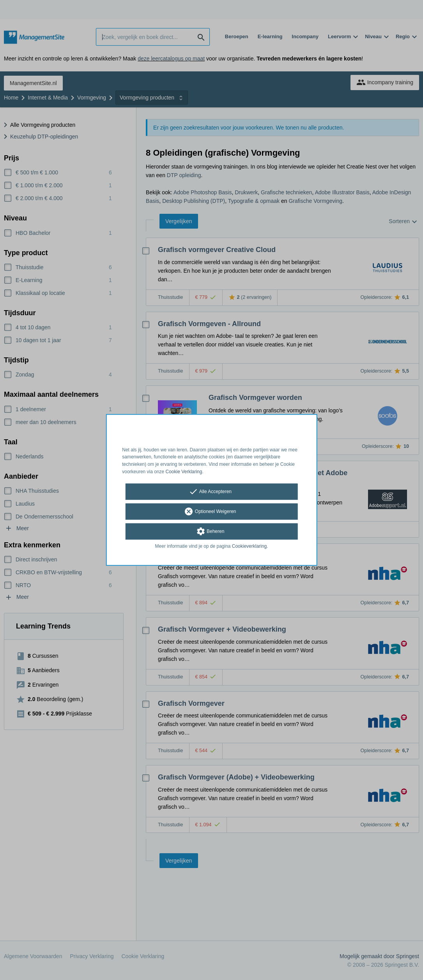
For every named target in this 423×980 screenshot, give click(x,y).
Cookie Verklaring (184, 472)
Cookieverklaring (249, 546)
